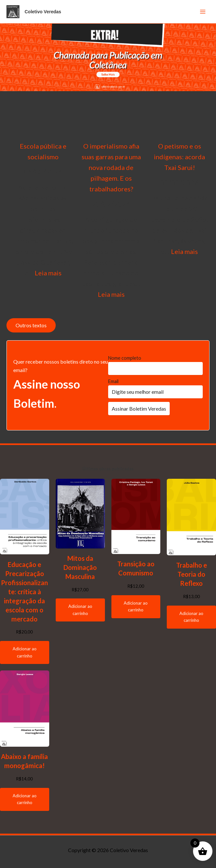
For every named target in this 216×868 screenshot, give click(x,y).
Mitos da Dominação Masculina (80, 567)
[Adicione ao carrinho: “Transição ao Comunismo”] (136, 607)
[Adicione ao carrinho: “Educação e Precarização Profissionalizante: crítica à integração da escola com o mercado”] (25, 652)
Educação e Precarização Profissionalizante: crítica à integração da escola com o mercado (24, 592)
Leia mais (48, 273)
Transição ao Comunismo (136, 568)
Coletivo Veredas (43, 12)
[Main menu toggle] (203, 12)
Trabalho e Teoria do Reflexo (192, 574)
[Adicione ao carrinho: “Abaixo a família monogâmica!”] (25, 799)
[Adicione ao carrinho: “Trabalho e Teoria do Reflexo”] (191, 617)
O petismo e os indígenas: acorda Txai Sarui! (179, 157)
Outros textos (31, 325)
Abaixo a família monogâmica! (24, 761)
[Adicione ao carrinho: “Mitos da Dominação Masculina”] (80, 610)
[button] (108, 57)
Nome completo (125, 358)
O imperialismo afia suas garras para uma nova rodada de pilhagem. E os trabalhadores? (111, 167)
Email (113, 381)
